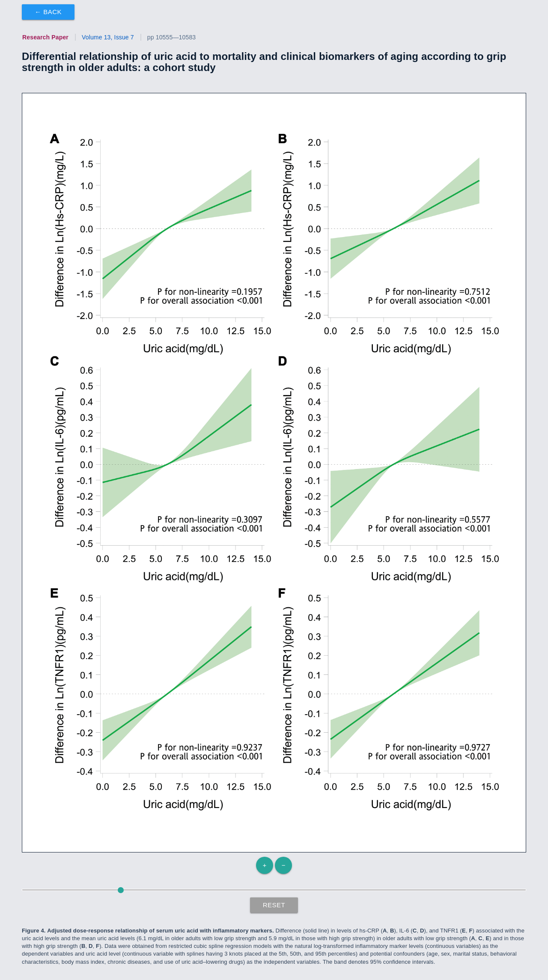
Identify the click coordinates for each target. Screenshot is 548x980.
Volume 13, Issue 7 (108, 37)
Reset (274, 905)
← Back (48, 12)
